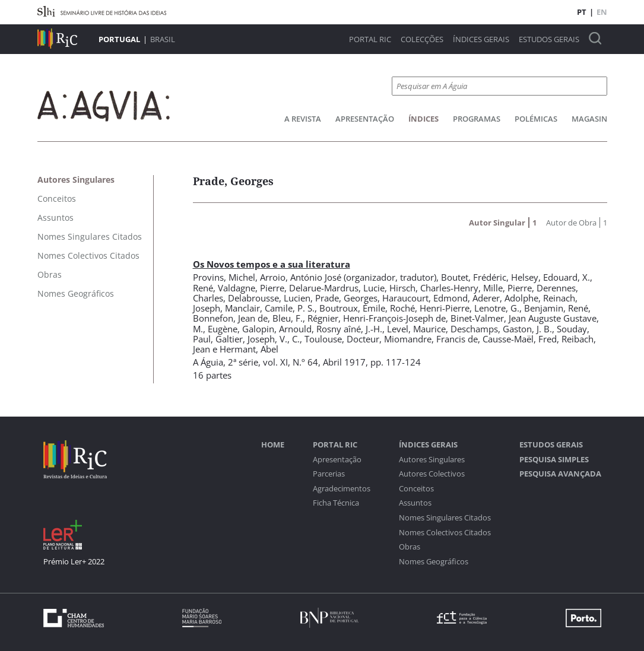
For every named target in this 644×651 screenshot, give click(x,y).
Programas (477, 119)
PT (582, 12)
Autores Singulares (432, 460)
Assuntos (415, 503)
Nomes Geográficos (434, 562)
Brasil (163, 39)
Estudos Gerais (549, 39)
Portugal (119, 39)
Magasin (589, 119)
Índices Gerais (481, 39)
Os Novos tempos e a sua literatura (272, 264)
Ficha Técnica (336, 503)
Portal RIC (370, 39)
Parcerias (329, 474)
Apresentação (365, 119)
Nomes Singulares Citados (445, 518)
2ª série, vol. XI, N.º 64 (273, 362)
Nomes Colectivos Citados (445, 533)
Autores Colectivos (432, 474)
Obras (410, 547)
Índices (423, 119)
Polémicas (536, 119)
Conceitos (416, 489)
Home (273, 445)
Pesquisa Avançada (560, 474)
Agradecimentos (342, 489)
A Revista (303, 119)
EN (602, 12)
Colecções (422, 39)
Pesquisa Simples (554, 460)
